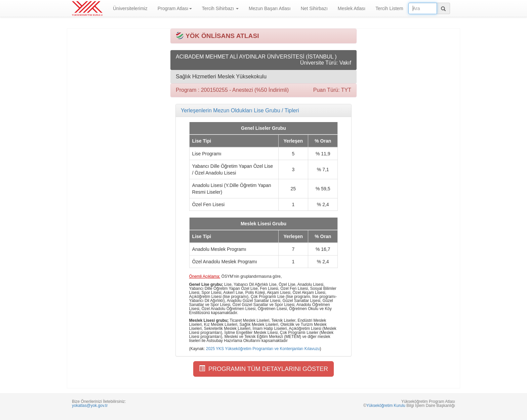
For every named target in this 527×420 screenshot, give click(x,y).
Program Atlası (175, 8)
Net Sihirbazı (314, 8)
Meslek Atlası (352, 8)
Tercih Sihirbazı (220, 8)
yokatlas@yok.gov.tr (90, 406)
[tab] (263, 111)
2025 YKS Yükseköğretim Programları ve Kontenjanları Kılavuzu (263, 349)
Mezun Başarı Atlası (270, 8)
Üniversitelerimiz (130, 8)
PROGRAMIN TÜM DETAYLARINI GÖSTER (263, 369)
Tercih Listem (389, 8)
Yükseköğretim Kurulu (386, 406)
